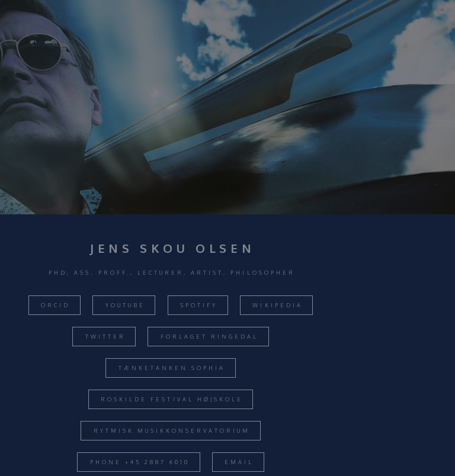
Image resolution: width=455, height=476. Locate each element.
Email (239, 462)
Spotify (199, 305)
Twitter (105, 337)
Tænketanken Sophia (172, 368)
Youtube (125, 305)
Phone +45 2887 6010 (140, 462)
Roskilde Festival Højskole (172, 399)
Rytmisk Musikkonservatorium (172, 431)
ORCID (55, 305)
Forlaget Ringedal (210, 337)
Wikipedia (277, 305)
